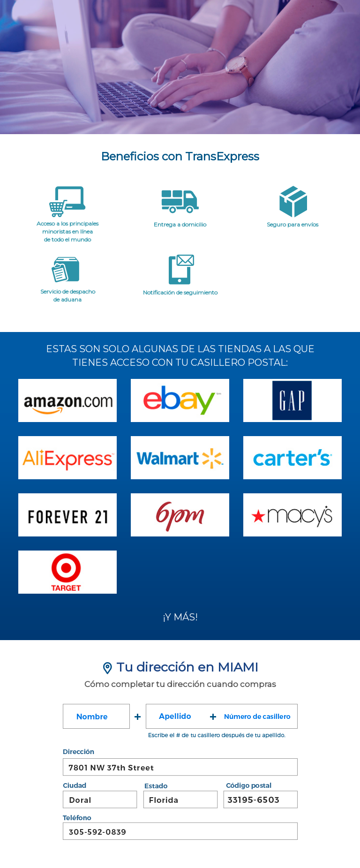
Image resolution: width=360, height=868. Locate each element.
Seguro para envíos (292, 224)
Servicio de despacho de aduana (68, 295)
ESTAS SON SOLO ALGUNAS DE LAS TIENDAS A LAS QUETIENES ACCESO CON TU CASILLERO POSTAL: (180, 356)
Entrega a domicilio (180, 224)
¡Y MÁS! (180, 617)
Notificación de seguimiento (180, 292)
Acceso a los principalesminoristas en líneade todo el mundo (67, 231)
